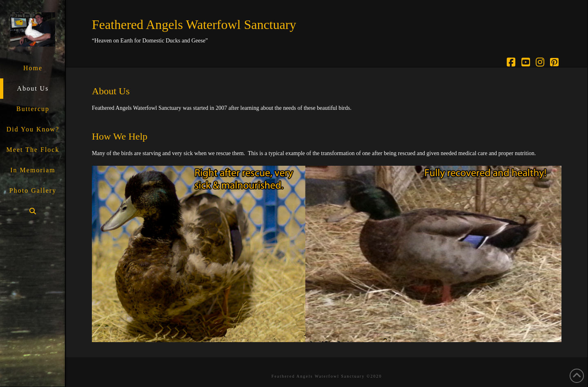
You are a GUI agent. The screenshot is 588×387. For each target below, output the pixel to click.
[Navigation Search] (32, 211)
